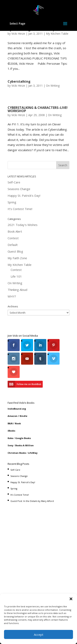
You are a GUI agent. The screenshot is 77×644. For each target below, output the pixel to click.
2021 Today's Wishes (23, 225)
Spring (12, 202)
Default (13, 245)
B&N (10, 423)
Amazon (13, 416)
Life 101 (16, 276)
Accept (39, 635)
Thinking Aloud (17, 290)
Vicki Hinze (18, 34)
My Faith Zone (17, 258)
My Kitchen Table (57, 34)
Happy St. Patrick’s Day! (24, 196)
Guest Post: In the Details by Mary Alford (32, 501)
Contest (13, 238)
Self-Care (14, 182)
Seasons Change (19, 189)
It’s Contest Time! (20, 209)
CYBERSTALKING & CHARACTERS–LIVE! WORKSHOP (38, 109)
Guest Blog (15, 251)
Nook (18, 423)
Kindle (23, 416)
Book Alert (15, 231)
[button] (71, 599)
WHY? (12, 296)
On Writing (53, 86)
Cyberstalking (19, 81)
